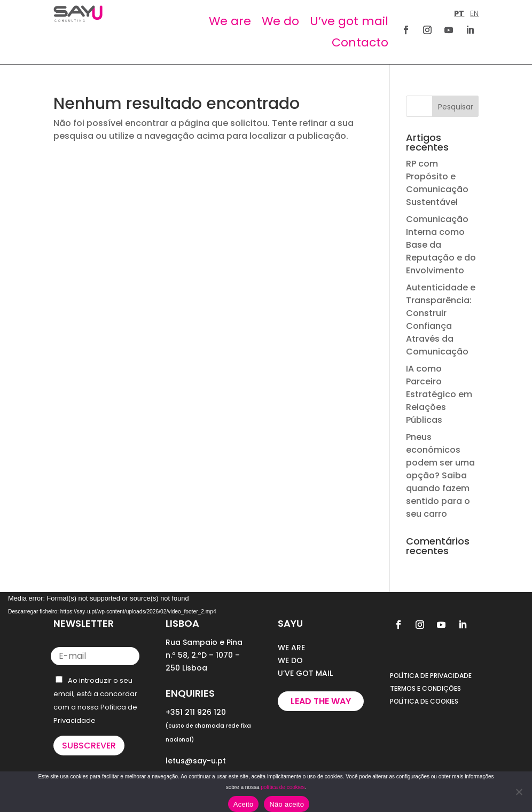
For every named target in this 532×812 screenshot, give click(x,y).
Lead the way (321, 701)
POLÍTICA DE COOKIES (424, 701)
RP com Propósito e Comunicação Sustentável (437, 183)
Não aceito (287, 804)
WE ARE (291, 648)
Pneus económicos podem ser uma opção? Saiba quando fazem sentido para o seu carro (440, 475)
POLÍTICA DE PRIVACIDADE (431, 676)
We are (230, 21)
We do (280, 21)
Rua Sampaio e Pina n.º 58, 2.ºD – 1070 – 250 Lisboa (204, 655)
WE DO (290, 660)
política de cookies (283, 787)
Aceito (244, 804)
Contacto (360, 42)
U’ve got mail (349, 21)
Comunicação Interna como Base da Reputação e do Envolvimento (441, 245)
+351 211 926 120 (196, 712)
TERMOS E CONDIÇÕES (425, 688)
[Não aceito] (519, 792)
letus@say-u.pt (196, 761)
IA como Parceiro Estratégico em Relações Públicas (439, 394)
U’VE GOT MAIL (305, 673)
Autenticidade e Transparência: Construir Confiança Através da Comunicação (441, 320)
